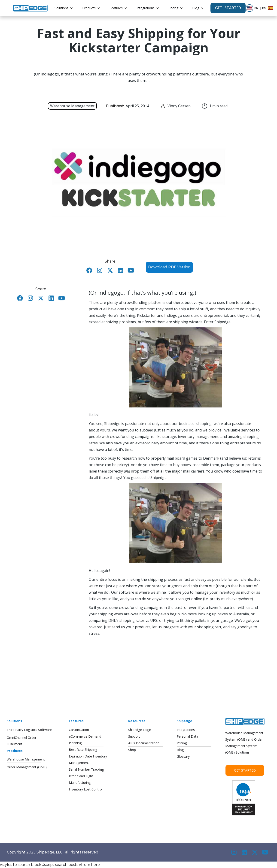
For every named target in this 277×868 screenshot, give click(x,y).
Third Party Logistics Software (29, 730)
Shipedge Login (140, 730)
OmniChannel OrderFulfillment (21, 741)
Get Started (245, 770)
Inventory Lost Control (86, 789)
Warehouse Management (26, 759)
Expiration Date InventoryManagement (88, 759)
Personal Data (187, 736)
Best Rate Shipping (83, 750)
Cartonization (79, 730)
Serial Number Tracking (86, 769)
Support (134, 736)
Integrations (146, 8)
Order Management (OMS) (27, 767)
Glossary (183, 756)
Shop (132, 750)
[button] (64, 8)
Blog (196, 8)
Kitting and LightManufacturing (81, 779)
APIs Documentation (144, 743)
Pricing (173, 8)
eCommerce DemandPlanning (85, 740)
